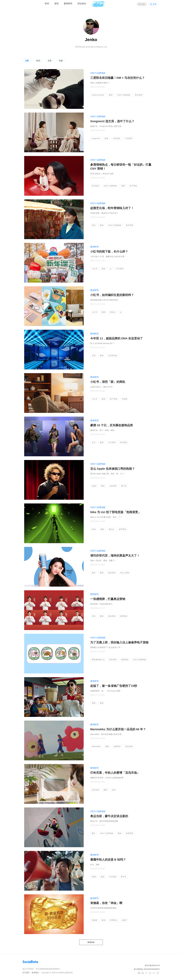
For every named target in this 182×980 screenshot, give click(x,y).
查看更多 (91, 942)
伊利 (94, 225)
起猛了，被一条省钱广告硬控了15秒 (114, 686)
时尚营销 (124, 442)
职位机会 (82, 4)
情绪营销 (125, 660)
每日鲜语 (95, 186)
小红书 (95, 269)
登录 (155, 4)
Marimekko (96, 746)
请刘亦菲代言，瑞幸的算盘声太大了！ (115, 556)
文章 (50, 61)
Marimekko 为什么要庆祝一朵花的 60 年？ (118, 729)
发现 (56, 4)
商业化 (113, 312)
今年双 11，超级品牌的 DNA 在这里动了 (117, 338)
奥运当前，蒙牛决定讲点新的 (109, 816)
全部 (27, 61)
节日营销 (113, 877)
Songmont (96, 138)
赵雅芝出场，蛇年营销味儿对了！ (112, 208)
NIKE (94, 529)
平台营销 (119, 269)
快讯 (47, 4)
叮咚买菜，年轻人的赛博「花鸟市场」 (115, 773)
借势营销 (124, 616)
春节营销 (133, 186)
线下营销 (114, 399)
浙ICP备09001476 (152, 965)
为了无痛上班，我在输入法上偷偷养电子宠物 (119, 642)
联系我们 (35, 973)
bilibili (94, 877)
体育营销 (122, 529)
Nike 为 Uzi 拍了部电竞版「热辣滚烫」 (116, 512)
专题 (61, 61)
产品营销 (128, 138)
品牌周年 (117, 746)
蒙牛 (94, 833)
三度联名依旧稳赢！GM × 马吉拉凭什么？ (118, 78)
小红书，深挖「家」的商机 (108, 382)
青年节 (123, 877)
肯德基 (95, 920)
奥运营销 (112, 616)
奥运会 (111, 529)
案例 (111, 95)
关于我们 (26, 973)
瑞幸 (94, 573)
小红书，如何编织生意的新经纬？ (112, 295)
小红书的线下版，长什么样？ (109, 252)
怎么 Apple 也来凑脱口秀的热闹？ (113, 469)
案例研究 (68, 4)
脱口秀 (124, 486)
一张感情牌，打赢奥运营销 (108, 599)
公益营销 (113, 486)
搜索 (143, 4)
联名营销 (139, 95)
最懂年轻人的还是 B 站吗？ (108, 860)
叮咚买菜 (95, 790)
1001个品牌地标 (98, 73)
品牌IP (124, 920)
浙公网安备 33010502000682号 (147, 969)
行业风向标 (113, 356)
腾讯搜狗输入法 (98, 660)
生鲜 (114, 790)
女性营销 (116, 138)
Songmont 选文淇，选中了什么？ (112, 121)
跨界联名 (114, 920)
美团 (94, 703)
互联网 (125, 399)
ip (111, 269)
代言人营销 (125, 573)
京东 (94, 442)
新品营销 (112, 573)
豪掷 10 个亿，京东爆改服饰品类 (112, 425)
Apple (94, 486)
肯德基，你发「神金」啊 (106, 903)
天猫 (94, 356)
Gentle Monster (98, 95)
